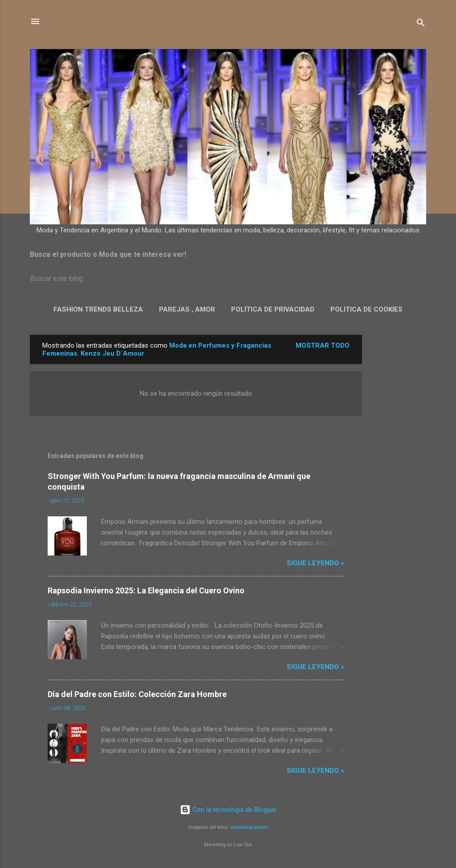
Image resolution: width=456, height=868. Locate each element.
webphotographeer (249, 827)
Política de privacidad (273, 309)
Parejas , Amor (187, 309)
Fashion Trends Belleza (98, 309)
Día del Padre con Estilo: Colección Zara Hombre (137, 694)
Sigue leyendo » (316, 563)
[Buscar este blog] (228, 279)
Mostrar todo (323, 345)
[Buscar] (421, 24)
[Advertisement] (398, 468)
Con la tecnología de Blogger (228, 810)
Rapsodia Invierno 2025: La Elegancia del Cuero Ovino (146, 590)
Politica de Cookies (366, 309)
